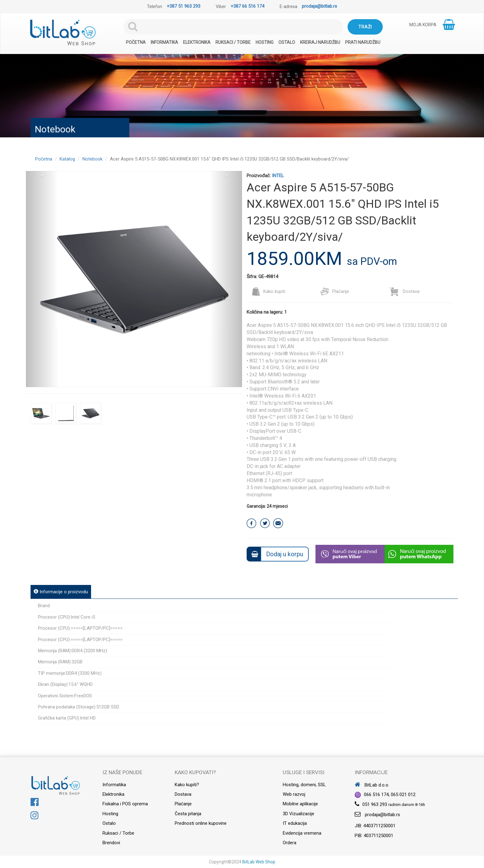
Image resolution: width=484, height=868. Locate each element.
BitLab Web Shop (259, 862)
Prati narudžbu (363, 42)
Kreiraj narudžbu (320, 42)
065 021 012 (403, 795)
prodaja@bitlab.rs (319, 6)
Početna (136, 42)
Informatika (164, 42)
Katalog (67, 159)
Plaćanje (335, 291)
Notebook (92, 159)
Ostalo (287, 42)
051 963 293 (375, 804)
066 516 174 (376, 795)
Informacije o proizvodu (61, 592)
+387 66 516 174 (247, 6)
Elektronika (197, 42)
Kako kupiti (268, 291)
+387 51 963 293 (184, 6)
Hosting (265, 42)
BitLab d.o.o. (372, 785)
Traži (365, 27)
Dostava (405, 291)
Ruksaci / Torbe (233, 42)
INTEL (278, 176)
